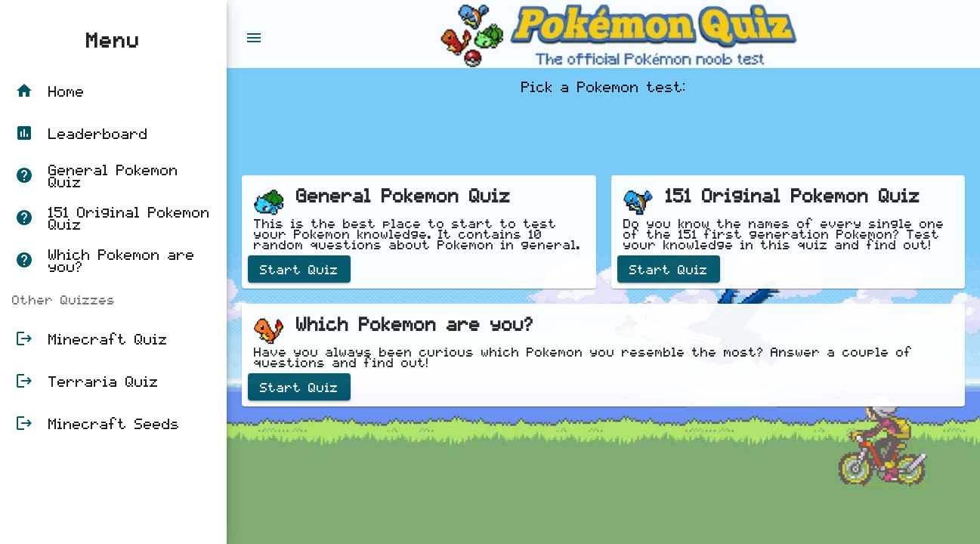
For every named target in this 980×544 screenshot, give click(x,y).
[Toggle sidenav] (254, 34)
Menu (113, 39)
